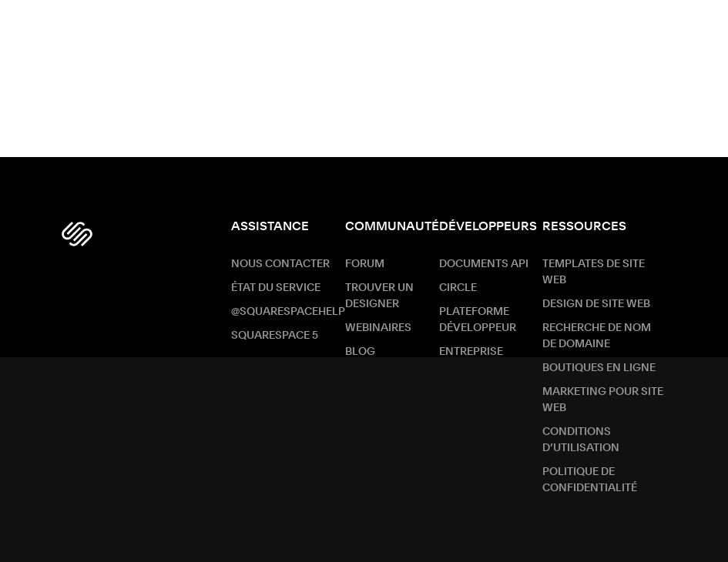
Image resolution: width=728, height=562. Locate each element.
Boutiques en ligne (599, 368)
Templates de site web (594, 272)
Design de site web (596, 304)
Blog (360, 352)
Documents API (484, 264)
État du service (276, 288)
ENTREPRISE (471, 352)
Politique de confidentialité (590, 480)
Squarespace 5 (275, 336)
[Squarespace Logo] (77, 234)
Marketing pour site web (603, 400)
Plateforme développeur (478, 320)
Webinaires (378, 328)
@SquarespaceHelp (288, 312)
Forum (365, 264)
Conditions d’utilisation (581, 440)
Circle (458, 288)
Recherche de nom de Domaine (597, 336)
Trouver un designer (379, 296)
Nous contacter (280, 264)
